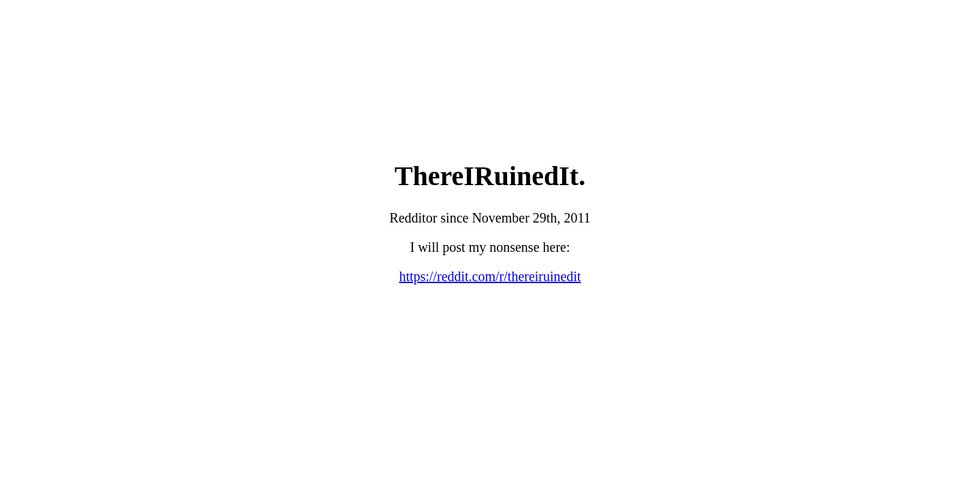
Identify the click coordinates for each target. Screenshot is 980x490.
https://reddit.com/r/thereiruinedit (490, 276)
